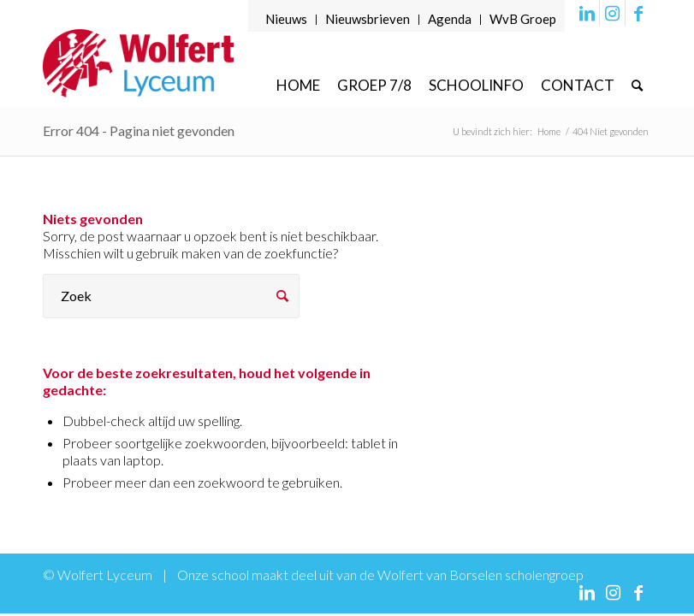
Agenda (450, 19)
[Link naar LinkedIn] (587, 13)
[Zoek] (637, 85)
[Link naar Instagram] (612, 13)
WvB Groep (523, 19)
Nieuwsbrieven (368, 19)
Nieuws (286, 19)
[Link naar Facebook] (638, 13)
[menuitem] (287, 20)
